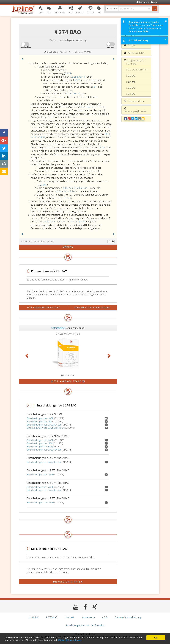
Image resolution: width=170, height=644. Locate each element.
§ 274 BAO (131, 82)
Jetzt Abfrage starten (68, 381)
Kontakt (70, 617)
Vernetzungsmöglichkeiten (135, 110)
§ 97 (94, 87)
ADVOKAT (52, 617)
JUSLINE (34, 617)
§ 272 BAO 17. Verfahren (137, 70)
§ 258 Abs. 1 (79, 77)
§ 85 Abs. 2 (69, 188)
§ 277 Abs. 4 (78, 221)
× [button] (166, 21)
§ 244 (103, 147)
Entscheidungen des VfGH (40, 421)
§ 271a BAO (131, 64)
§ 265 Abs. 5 (86, 107)
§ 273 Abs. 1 (51, 221)
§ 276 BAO (131, 94)
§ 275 (63, 221)
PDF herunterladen (134, 53)
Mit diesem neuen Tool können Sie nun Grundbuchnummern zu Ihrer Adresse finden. (146, 28)
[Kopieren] (113, 241)
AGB (105, 617)
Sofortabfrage (59, 328)
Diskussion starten (68, 582)
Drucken (129, 45)
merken (68, 247)
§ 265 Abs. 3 (73, 93)
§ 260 (44, 185)
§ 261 (73, 191)
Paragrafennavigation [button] (134, 60)
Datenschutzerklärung (128, 617)
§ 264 (68, 73)
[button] (41, 10)
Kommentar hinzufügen (92, 307)
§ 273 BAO (131, 76)
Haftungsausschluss (134, 101)
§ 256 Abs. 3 (62, 191)
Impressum (88, 617)
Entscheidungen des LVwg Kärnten (44, 425)
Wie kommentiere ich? (43, 307)
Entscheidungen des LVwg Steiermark (46, 428)
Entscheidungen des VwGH (40, 418)
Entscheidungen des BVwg (40, 447)
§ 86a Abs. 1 (83, 188)
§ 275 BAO (131, 88)
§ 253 (78, 80)
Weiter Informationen (71, 640)
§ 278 (68, 198)
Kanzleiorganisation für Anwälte (85, 625)
